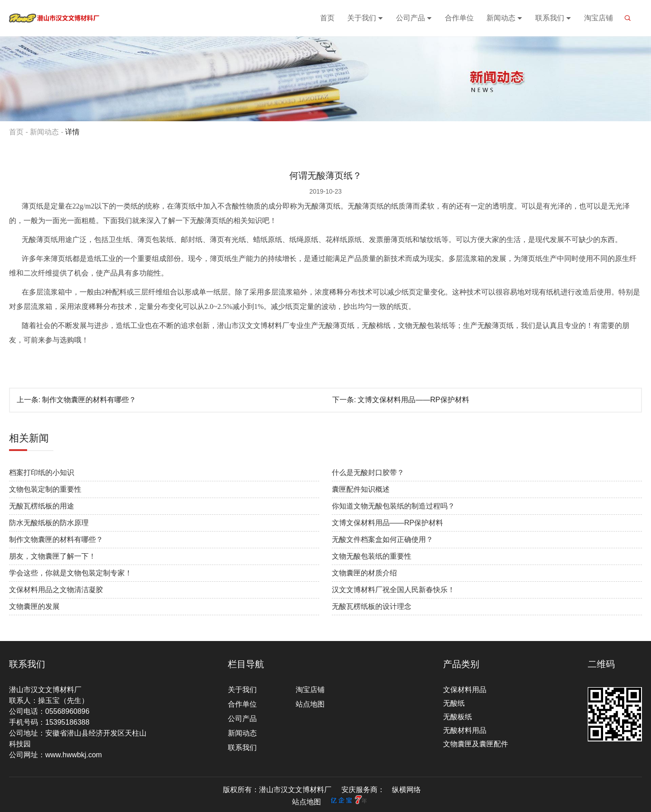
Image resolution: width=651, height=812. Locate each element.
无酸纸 (454, 703)
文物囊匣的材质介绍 (364, 573)
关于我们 (365, 18)
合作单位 (459, 18)
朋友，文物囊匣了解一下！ (52, 556)
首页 (327, 18)
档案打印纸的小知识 (42, 472)
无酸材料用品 (465, 730)
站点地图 (310, 704)
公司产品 (414, 18)
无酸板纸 (458, 717)
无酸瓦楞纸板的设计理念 (372, 606)
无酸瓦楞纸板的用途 (42, 506)
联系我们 (553, 18)
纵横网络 (406, 790)
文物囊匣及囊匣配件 (476, 744)
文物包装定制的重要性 (45, 489)
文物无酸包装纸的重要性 (372, 556)
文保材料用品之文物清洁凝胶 (56, 590)
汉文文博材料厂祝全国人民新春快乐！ (393, 590)
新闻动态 (505, 18)
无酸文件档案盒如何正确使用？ (382, 539)
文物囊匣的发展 (34, 606)
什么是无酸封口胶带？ (368, 472)
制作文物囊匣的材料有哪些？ (89, 400)
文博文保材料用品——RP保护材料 (413, 400)
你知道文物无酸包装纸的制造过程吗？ (393, 506)
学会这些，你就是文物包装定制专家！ (71, 573)
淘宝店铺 (599, 18)
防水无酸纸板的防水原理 (49, 523)
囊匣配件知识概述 (361, 489)
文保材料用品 (465, 690)
